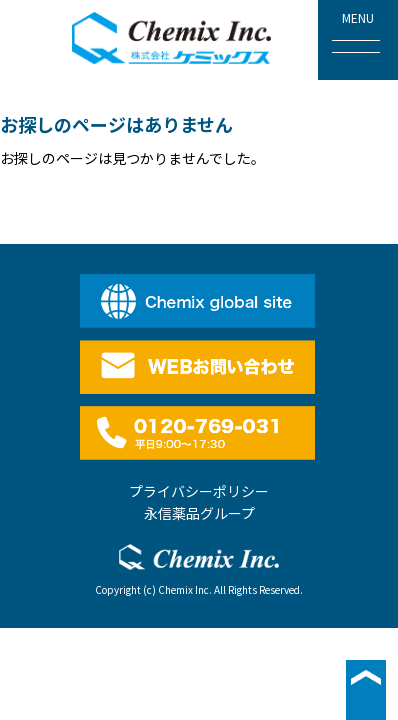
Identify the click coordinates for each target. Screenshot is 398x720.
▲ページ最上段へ (366, 690)
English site (199, 301)
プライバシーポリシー (199, 491)
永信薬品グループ (199, 513)
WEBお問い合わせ (199, 367)
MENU (356, 31)
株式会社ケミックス (171, 38)
